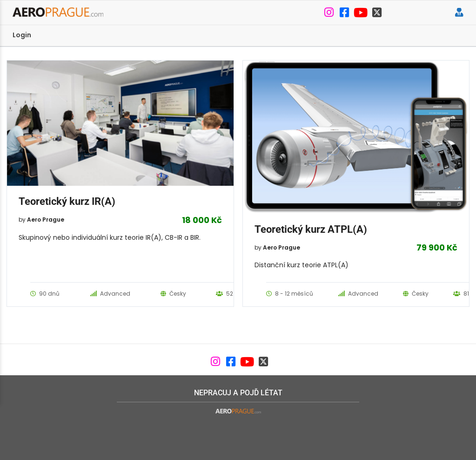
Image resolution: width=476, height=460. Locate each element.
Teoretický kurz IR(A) (67, 201)
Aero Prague (46, 220)
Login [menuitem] (22, 35)
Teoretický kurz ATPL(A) (311, 229)
